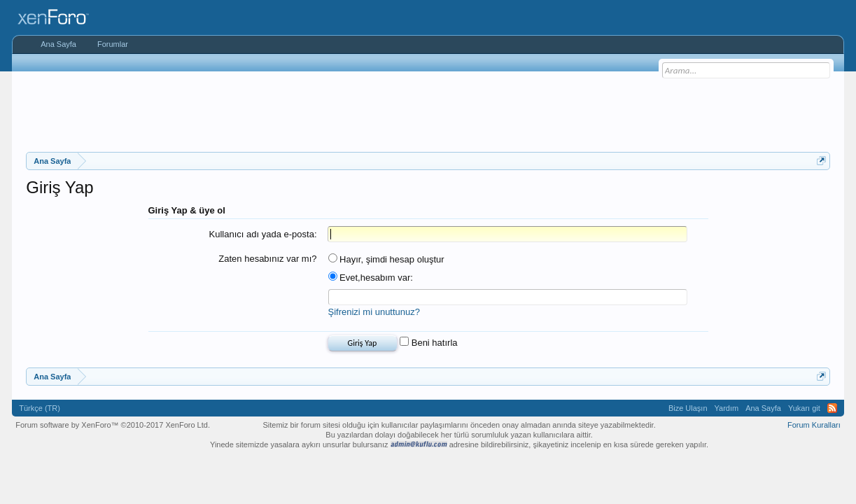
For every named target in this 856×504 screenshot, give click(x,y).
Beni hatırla (428, 343)
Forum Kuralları (814, 425)
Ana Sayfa (58, 44)
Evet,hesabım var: (371, 278)
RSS (832, 408)
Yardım (727, 408)
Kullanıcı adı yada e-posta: (263, 234)
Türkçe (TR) (40, 408)
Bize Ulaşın (688, 408)
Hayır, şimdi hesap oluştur (386, 259)
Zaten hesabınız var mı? (267, 259)
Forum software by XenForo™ (113, 425)
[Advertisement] (428, 110)
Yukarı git (804, 408)
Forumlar (113, 44)
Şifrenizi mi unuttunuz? (374, 312)
